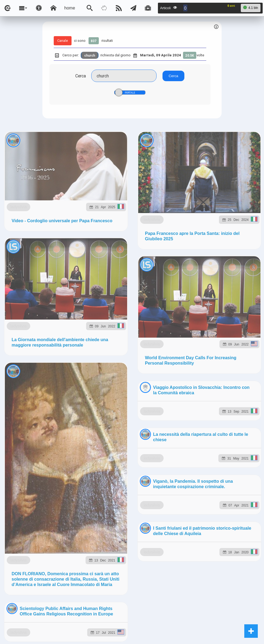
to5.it (72, 327)
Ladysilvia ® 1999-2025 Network (106, 354)
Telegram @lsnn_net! (204, 267)
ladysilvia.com (77, 315)
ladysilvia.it (110, 315)
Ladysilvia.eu (141, 315)
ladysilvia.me (209, 315)
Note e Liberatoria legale (194, 354)
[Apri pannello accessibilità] (39, 8)
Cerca (81, 76)
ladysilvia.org (175, 315)
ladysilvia (45, 178)
